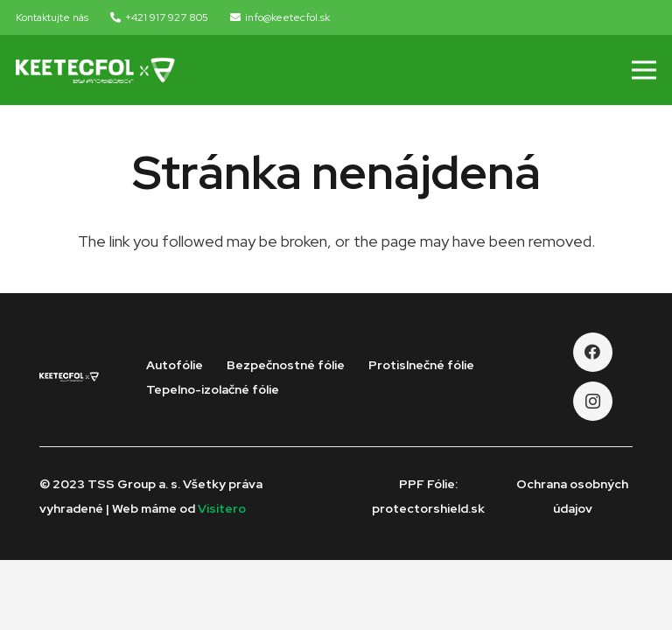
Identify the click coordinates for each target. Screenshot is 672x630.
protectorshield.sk (428, 508)
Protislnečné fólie (421, 365)
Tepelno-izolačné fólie (213, 389)
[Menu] (644, 70)
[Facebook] (593, 352)
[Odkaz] (95, 70)
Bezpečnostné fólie (286, 365)
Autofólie (175, 365)
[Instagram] (593, 401)
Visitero (222, 508)
